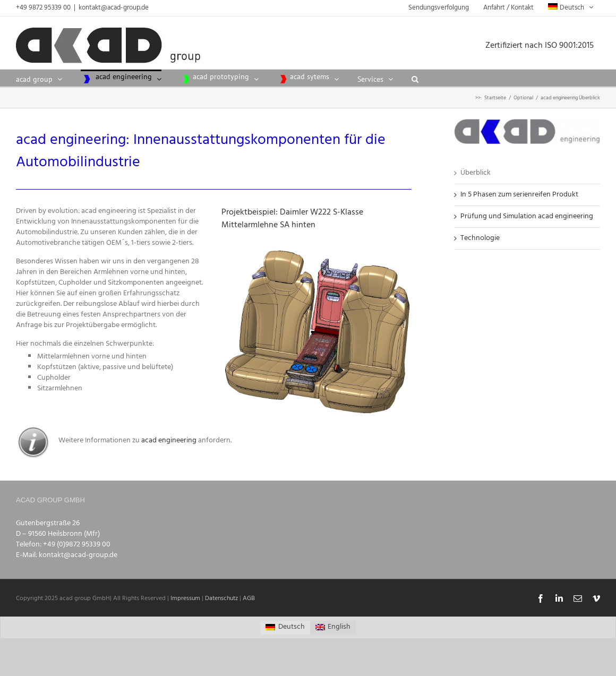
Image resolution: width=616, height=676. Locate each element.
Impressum (185, 598)
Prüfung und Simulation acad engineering (527, 216)
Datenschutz (221, 598)
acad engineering (170, 440)
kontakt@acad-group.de (114, 8)
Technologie (480, 238)
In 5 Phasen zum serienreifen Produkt (519, 195)
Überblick (476, 173)
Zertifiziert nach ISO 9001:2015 (543, 46)
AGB (249, 598)
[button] (415, 78)
